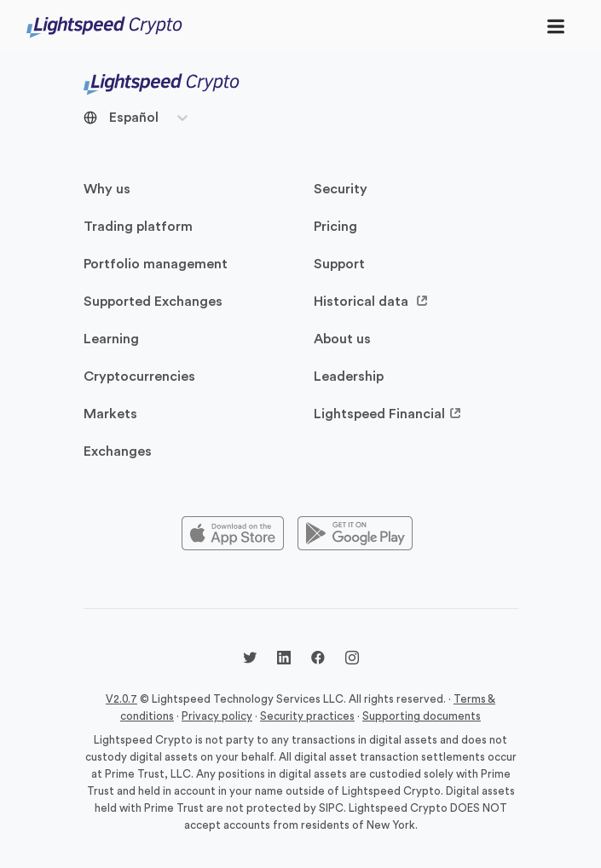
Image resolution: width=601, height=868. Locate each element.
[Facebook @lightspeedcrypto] (318, 660)
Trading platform (138, 227)
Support (339, 264)
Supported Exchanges (153, 302)
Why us (107, 189)
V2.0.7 (121, 699)
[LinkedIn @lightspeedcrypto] (284, 660)
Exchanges (118, 451)
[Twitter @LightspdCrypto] (250, 660)
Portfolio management (156, 264)
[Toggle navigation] (556, 26)
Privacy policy (217, 716)
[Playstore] (355, 534)
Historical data (371, 302)
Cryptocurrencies (139, 377)
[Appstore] (233, 534)
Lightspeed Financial (388, 414)
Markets (110, 414)
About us (342, 339)
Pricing (335, 227)
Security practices (307, 716)
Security (341, 189)
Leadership (349, 377)
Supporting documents (422, 716)
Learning (111, 339)
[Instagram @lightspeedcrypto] (352, 660)
